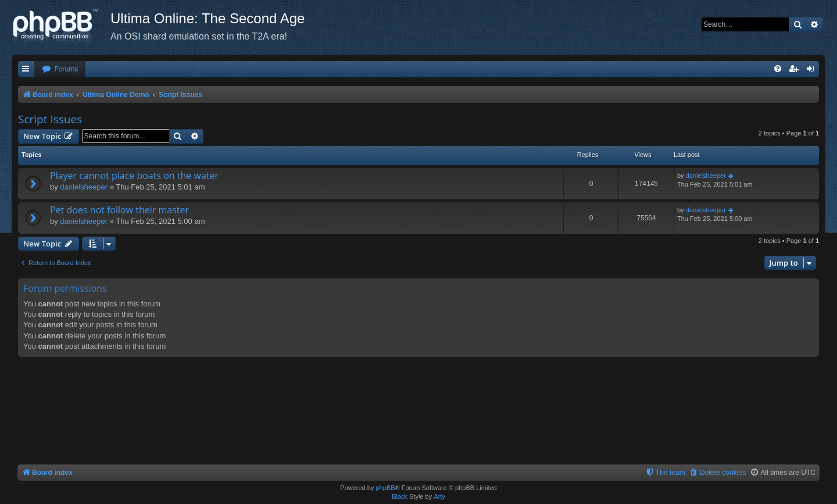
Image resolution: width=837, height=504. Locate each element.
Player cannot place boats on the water (134, 176)
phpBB (385, 488)
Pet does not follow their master (119, 210)
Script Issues (50, 119)
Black (400, 496)
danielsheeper (84, 187)
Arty (439, 496)
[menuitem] (60, 69)
